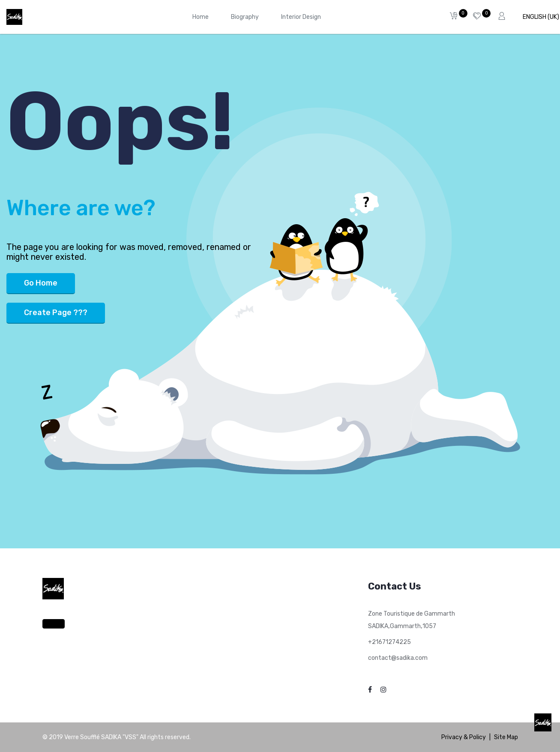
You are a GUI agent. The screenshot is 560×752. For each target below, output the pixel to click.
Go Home (41, 283)
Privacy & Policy (464, 737)
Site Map (506, 737)
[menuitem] (201, 17)
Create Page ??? (56, 313)
